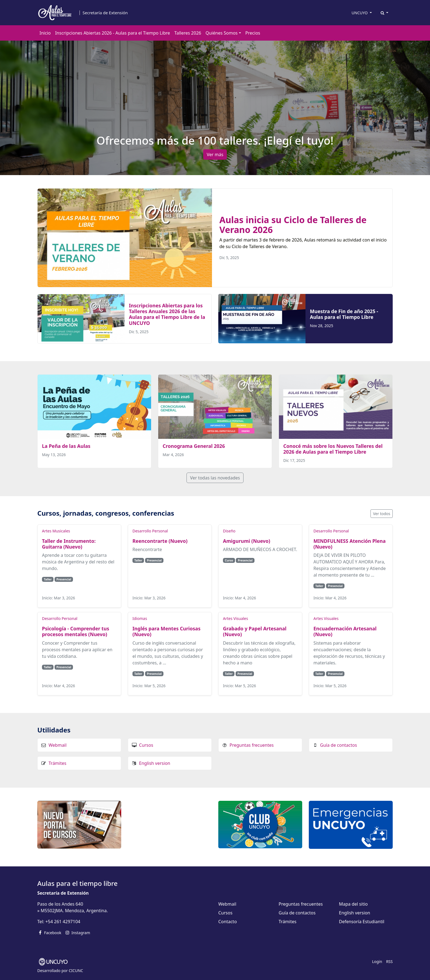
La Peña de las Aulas (66, 446)
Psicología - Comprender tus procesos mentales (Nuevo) (76, 631)
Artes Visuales (235, 618)
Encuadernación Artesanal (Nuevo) (345, 631)
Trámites (57, 763)
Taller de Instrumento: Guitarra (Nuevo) (69, 544)
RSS (389, 961)
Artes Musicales (56, 531)
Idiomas (140, 618)
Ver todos (382, 514)
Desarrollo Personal (150, 531)
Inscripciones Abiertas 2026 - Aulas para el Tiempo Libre (113, 33)
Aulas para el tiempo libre (77, 883)
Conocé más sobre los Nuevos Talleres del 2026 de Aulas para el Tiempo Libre (333, 449)
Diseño (229, 531)
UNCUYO (360, 13)
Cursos (146, 745)
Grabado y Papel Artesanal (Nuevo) (255, 631)
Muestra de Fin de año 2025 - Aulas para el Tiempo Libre (344, 314)
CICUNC (76, 971)
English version (155, 763)
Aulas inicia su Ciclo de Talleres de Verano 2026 (293, 224)
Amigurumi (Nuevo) (247, 541)
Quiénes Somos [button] (221, 33)
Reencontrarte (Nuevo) (160, 541)
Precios (253, 33)
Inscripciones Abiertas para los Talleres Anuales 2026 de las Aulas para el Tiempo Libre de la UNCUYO (167, 314)
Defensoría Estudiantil (362, 922)
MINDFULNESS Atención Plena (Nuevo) (350, 544)
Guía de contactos (339, 745)
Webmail (58, 745)
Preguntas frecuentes (252, 745)
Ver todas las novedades (215, 478)
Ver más (215, 155)
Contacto (228, 922)
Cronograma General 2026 (194, 446)
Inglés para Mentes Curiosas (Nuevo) (166, 631)
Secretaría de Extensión (105, 13)
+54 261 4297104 (63, 922)
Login (377, 961)
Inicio (45, 33)
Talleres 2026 (188, 33)
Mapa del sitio (353, 904)
